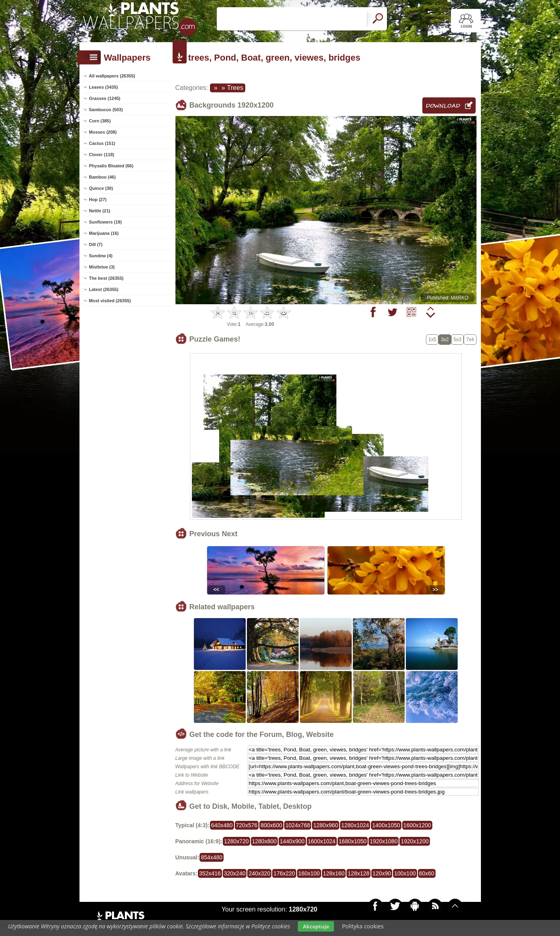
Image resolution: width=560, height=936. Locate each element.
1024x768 (298, 825)
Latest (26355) (104, 289)
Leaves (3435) (104, 87)
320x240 (235, 873)
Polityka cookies (363, 926)
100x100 (405, 873)
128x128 (358, 873)
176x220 (284, 873)
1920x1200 (414, 841)
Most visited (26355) (110, 301)
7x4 (470, 340)
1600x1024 (322, 841)
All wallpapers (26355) (112, 76)
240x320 (259, 873)
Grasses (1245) (105, 98)
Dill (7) (96, 244)
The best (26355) (106, 278)
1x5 (432, 340)
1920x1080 (384, 841)
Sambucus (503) (106, 110)
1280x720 (236, 841)
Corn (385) (100, 121)
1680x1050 (353, 841)
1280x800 (265, 841)
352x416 (210, 873)
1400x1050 (386, 825)
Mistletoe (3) (102, 267)
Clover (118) (102, 155)
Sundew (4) (101, 256)
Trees (235, 88)
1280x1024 (355, 825)
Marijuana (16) (104, 233)
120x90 (382, 873)
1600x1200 (417, 825)
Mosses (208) (103, 132)
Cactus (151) (102, 143)
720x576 (247, 825)
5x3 (457, 340)
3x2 (445, 340)
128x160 (334, 873)
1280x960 (326, 825)
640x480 (222, 825)
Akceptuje (316, 926)
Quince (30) (101, 188)
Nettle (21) (100, 211)
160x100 (309, 873)
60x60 (427, 873)
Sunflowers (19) (106, 222)
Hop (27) (98, 199)
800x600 (271, 825)
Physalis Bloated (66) (111, 166)
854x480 (212, 857)
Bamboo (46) (103, 177)
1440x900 (292, 841)
